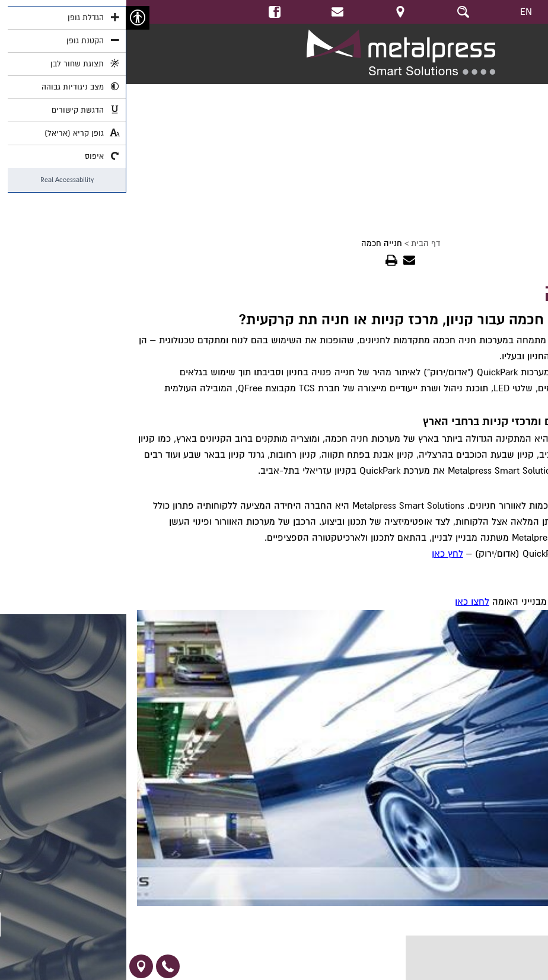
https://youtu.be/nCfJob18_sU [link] (489, 90)
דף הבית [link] (299, 243)
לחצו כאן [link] (346, 602)
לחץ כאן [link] (321, 554)
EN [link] (400, 12)
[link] (211, 12)
